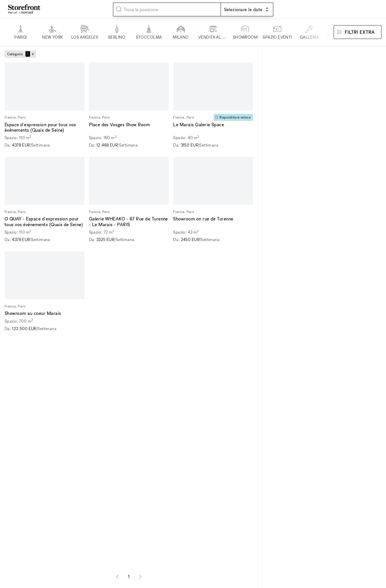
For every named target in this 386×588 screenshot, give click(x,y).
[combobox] (167, 9)
